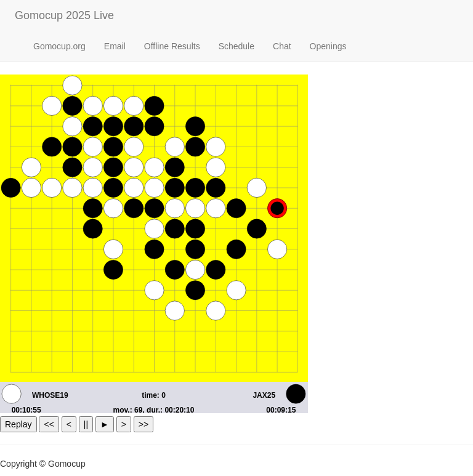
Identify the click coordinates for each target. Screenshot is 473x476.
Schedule (236, 46)
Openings (328, 46)
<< (49, 424)
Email (115, 46)
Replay (18, 424)
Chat (282, 46)
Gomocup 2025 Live (64, 15)
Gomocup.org (59, 46)
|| (86, 424)
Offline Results (172, 46)
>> (144, 424)
